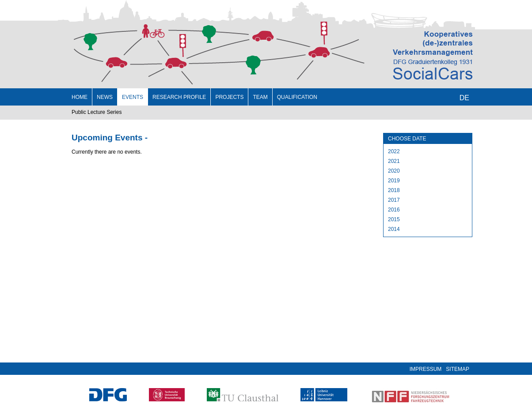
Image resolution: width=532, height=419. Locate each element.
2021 (394, 161)
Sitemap (458, 369)
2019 (394, 181)
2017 (394, 200)
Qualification (297, 97)
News (105, 97)
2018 (394, 190)
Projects (229, 97)
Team (260, 97)
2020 (394, 171)
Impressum (426, 369)
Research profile (179, 97)
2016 (394, 210)
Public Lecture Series (97, 112)
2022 (394, 151)
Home (80, 97)
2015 (394, 219)
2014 (394, 229)
